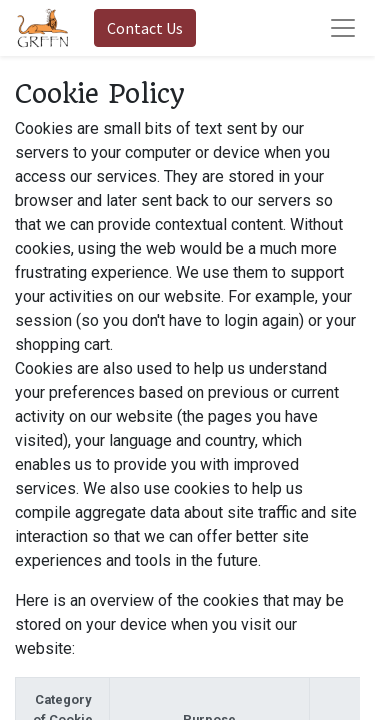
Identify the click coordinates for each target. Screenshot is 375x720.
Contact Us (145, 28)
